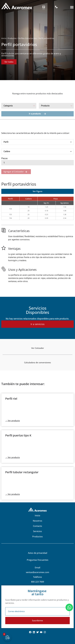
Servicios (37, 531)
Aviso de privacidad (38, 553)
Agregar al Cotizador (14, 172)
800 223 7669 (38, 582)
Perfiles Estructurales (28, 38)
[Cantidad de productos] (37, 163)
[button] (72, 7)
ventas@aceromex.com (37, 572)
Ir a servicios (38, 324)
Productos (12, 38)
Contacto (37, 526)
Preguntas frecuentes (38, 560)
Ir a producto (37, 114)
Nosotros (37, 521)
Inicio (4, 38)
